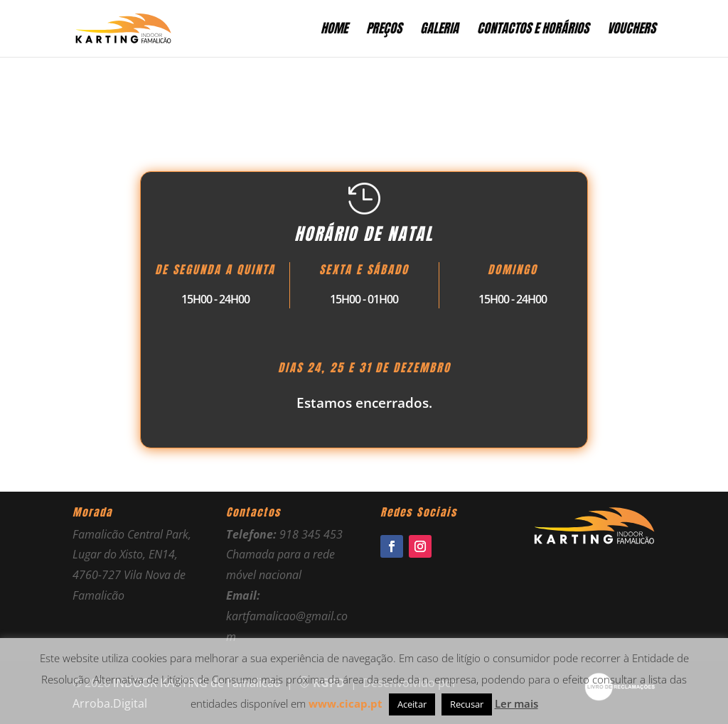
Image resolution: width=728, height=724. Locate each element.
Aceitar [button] (412, 704)
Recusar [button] (467, 704)
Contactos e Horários (533, 31)
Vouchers (631, 31)
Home (334, 31)
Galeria (439, 31)
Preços (384, 31)
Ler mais (516, 703)
